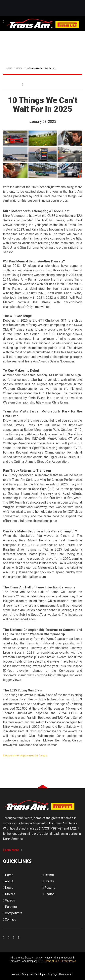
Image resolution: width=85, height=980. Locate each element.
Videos (9, 900)
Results (49, 888)
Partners (10, 907)
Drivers (9, 894)
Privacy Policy (68, 961)
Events (48, 881)
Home (8, 875)
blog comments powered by (25, 755)
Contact (9, 920)
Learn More (12, 850)
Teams (48, 875)
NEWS (19, 68)
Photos (49, 894)
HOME (9, 68)
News (8, 888)
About (8, 881)
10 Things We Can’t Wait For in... (41, 68)
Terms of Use (52, 961)
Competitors (13, 913)
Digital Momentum (8, 968)
